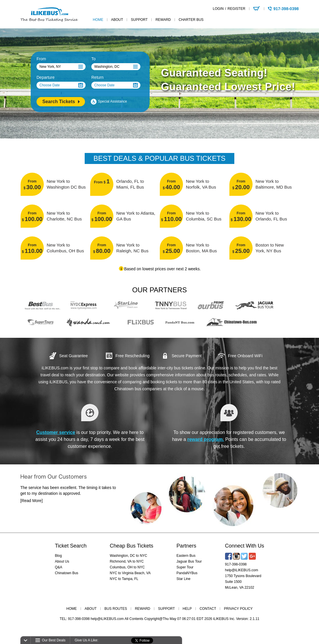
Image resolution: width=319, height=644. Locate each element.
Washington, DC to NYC (129, 556)
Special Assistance (113, 101)
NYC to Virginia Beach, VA (130, 573)
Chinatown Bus (67, 573)
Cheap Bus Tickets (132, 546)
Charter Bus (191, 20)
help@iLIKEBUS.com (242, 570)
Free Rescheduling (133, 356)
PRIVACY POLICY (238, 609)
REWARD (143, 609)
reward (163, 20)
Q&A (58, 567)
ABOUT (91, 609)
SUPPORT (166, 609)
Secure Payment (187, 356)
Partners (186, 546)
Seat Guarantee (74, 356)
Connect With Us (245, 546)
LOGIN (218, 9)
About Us (62, 561)
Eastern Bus (186, 556)
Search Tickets (59, 102)
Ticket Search (71, 546)
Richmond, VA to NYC (127, 561)
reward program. (206, 439)
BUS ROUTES (116, 609)
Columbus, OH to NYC (127, 567)
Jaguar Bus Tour (189, 561)
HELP (187, 609)
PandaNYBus (187, 573)
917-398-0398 (236, 564)
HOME (72, 609)
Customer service (56, 432)
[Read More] (31, 506)
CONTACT (208, 609)
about (117, 20)
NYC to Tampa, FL (124, 579)
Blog (58, 556)
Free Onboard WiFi (245, 356)
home (98, 20)
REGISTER (236, 9)
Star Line (184, 579)
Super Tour (185, 567)
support (139, 20)
